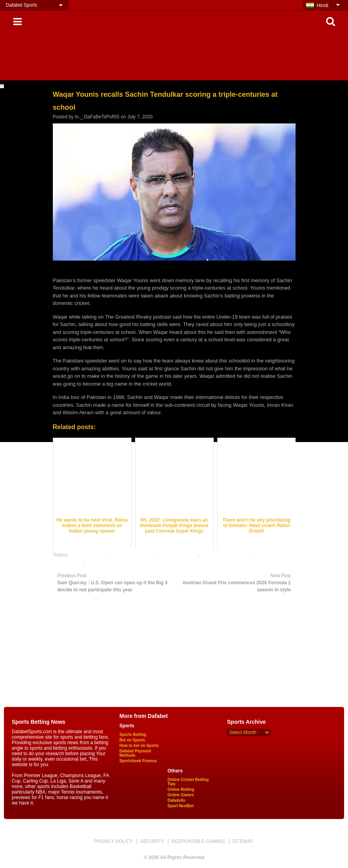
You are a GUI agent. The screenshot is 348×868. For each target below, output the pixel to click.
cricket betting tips (178, 555)
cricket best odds (89, 555)
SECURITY (152, 841)
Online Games (181, 795)
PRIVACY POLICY (113, 841)
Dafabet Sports (22, 5)
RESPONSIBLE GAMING (198, 841)
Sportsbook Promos (138, 761)
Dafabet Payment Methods (135, 753)
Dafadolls (176, 800)
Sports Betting (133, 735)
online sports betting (109, 562)
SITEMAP (243, 841)
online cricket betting (224, 555)
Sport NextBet (181, 806)
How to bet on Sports (139, 746)
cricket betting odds (133, 555)
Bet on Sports (132, 740)
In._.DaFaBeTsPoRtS (97, 117)
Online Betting (181, 789)
